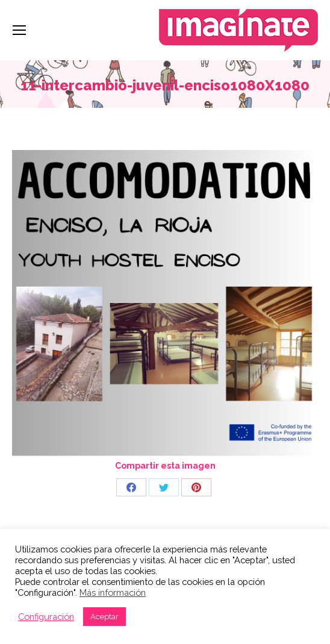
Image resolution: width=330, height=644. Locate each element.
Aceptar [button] (104, 617)
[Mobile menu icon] (19, 30)
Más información (113, 592)
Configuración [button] (46, 617)
